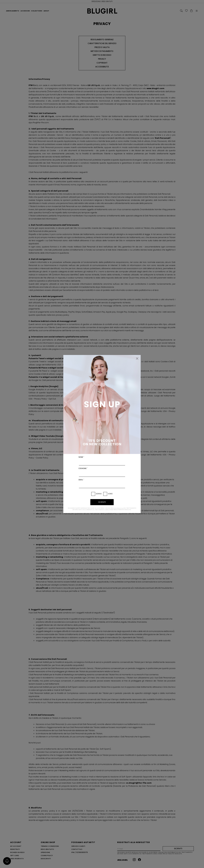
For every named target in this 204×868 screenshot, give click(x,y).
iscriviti (102, 502)
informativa (119, 508)
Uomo (110, 494)
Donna (99, 494)
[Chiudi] (137, 358)
